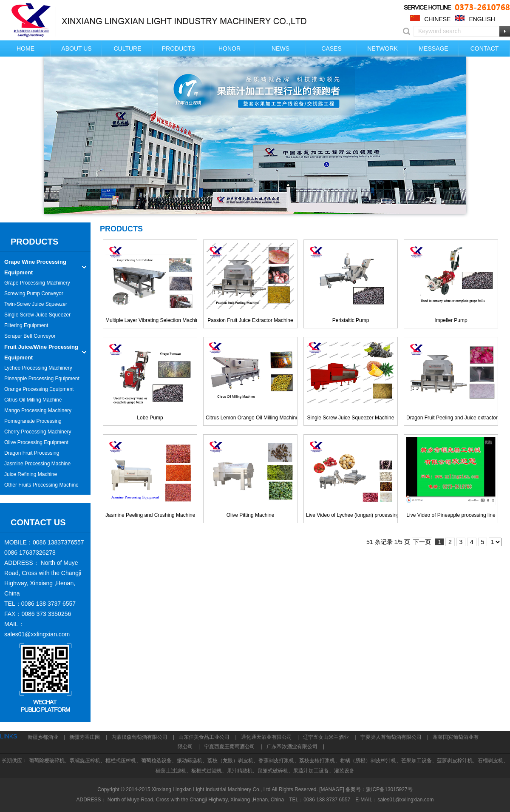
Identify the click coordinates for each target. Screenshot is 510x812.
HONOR (229, 48)
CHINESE (437, 19)
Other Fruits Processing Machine (41, 485)
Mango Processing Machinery (38, 410)
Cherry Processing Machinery (38, 432)
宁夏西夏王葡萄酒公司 (229, 746)
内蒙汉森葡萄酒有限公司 (139, 737)
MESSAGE (433, 48)
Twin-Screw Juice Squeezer (36, 304)
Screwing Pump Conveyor (34, 293)
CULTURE (127, 48)
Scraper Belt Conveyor (30, 336)
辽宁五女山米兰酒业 (326, 737)
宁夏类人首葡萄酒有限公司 (391, 737)
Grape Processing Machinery (37, 283)
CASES (331, 48)
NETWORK (382, 48)
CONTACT (485, 48)
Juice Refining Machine (31, 474)
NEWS (280, 48)
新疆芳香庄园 (85, 737)
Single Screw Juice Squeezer (37, 315)
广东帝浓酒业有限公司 (292, 746)
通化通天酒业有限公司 (266, 737)
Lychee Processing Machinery (38, 368)
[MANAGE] (332, 789)
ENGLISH (482, 19)
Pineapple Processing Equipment (42, 379)
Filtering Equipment (26, 325)
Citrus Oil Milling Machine (33, 400)
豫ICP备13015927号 (389, 789)
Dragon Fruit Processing (32, 453)
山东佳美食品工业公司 (204, 737)
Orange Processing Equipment (39, 389)
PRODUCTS (179, 48)
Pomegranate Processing (33, 421)
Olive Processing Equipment (36, 442)
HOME (25, 48)
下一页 (422, 542)
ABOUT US (76, 48)
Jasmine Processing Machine (37, 464)
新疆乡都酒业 (43, 737)
